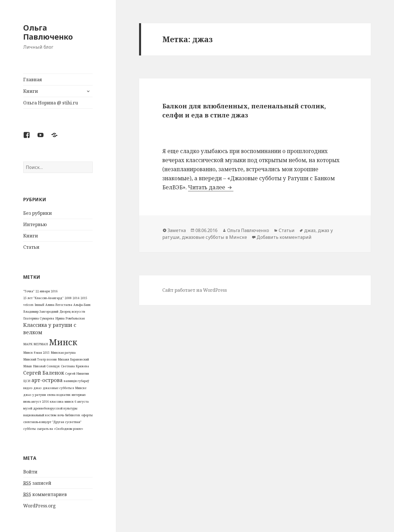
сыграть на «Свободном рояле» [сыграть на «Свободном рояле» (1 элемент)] (60, 429)
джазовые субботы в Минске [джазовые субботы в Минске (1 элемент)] (65, 388)
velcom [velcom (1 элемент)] (28, 305)
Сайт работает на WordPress (195, 290)
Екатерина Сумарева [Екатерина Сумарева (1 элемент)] (39, 318)
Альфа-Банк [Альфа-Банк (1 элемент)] (82, 305)
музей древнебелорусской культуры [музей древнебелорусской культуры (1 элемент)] (50, 408)
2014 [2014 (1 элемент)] (76, 298)
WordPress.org (40, 506)
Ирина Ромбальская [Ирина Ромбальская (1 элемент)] (70, 318)
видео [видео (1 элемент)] (28, 388)
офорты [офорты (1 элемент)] (87, 415)
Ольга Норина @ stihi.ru (51, 103)
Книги (31, 91)
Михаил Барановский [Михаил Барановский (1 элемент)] (73, 359)
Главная (33, 80)
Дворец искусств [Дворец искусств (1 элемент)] (72, 312)
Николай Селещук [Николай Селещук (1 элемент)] (46, 366)
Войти (30, 472)
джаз (310, 230)
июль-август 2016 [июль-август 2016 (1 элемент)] (36, 402)
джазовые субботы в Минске (214, 237)
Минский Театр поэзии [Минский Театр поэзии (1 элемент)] (40, 359)
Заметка (177, 230)
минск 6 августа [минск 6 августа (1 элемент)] (77, 402)
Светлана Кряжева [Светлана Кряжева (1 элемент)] (75, 366)
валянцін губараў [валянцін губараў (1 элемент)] (76, 381)
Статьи (31, 247)
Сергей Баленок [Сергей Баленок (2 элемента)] (44, 373)
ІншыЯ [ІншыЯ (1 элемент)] (39, 305)
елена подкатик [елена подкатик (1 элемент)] (59, 395)
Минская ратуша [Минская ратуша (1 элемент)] (63, 353)
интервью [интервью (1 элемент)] (79, 395)
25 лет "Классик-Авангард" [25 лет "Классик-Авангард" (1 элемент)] (43, 298)
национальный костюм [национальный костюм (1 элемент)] (40, 415)
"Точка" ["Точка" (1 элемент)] (29, 291)
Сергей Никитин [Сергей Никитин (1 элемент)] (77, 374)
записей (37, 483)
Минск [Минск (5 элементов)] (63, 342)
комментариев (45, 495)
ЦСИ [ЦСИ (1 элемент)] (27, 381)
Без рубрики (38, 213)
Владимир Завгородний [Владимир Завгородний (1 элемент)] (41, 312)
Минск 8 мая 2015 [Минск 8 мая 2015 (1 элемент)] (36, 353)
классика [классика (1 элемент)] (57, 402)
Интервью (35, 224)
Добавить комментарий (284, 237)
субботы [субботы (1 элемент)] (29, 429)
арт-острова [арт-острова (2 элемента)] (47, 380)
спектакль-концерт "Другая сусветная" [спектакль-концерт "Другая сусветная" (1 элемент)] (52, 422)
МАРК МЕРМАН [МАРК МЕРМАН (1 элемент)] (36, 344)
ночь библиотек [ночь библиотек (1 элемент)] (69, 415)
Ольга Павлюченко (48, 32)
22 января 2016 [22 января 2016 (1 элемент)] (46, 291)
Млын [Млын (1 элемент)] (27, 366)
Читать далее (211, 187)
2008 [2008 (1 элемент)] (68, 298)
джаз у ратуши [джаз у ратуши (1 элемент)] (35, 395)
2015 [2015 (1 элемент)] (84, 298)
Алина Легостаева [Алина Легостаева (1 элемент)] (59, 305)
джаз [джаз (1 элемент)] (38, 388)
